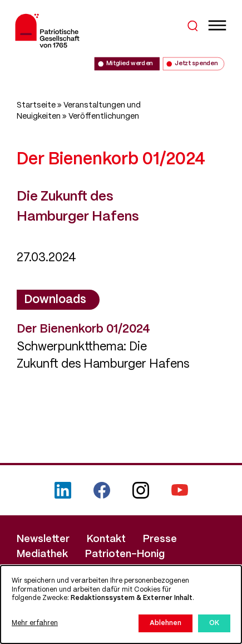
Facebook (102, 490)
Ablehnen (166, 623)
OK (214, 623)
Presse (160, 539)
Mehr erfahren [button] (35, 623)
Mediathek (42, 554)
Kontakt (106, 539)
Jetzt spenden (196, 64)
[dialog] (121, 604)
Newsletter (43, 539)
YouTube (180, 490)
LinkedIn (63, 490)
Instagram (141, 490)
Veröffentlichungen (104, 116)
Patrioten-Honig (125, 554)
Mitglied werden (129, 64)
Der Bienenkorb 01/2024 (83, 329)
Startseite (36, 105)
